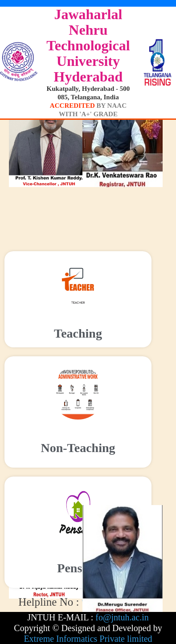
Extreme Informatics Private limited (88, 639)
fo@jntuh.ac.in (122, 617)
